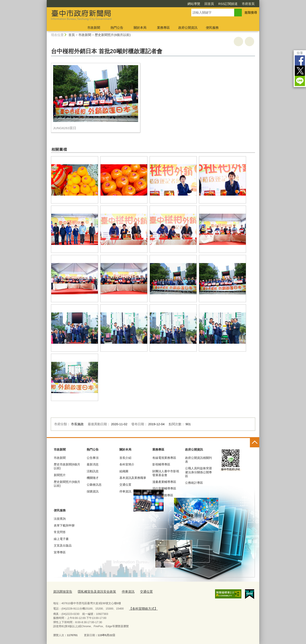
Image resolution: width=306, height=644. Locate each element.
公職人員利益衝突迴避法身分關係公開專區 (198, 472)
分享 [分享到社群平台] (300, 53)
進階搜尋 (251, 12)
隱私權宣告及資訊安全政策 (92, 591)
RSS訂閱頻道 (228, 4)
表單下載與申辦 (64, 525)
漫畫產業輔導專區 (164, 482)
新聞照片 (60, 475)
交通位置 (125, 485)
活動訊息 (93, 471)
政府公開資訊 (188, 28)
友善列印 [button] (238, 42)
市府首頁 (248, 4)
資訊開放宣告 (61, 591)
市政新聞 (94, 28)
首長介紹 (125, 458)
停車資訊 (125, 491)
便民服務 (212, 28)
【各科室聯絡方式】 (141, 607)
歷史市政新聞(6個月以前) (67, 466)
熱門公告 (117, 28)
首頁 (72, 35)
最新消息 (93, 464)
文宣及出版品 (63, 545)
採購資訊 (93, 491)
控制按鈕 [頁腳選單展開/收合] (255, 443)
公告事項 (93, 458)
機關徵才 (93, 478)
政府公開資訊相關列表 (198, 460)
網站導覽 (194, 4)
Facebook (300, 60)
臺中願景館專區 (163, 495)
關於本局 (140, 28)
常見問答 (60, 532)
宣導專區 (60, 552)
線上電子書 (61, 539)
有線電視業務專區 (164, 458)
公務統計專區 (194, 483)
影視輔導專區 (161, 464)
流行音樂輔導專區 (164, 488)
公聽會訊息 (94, 485)
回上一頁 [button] (249, 42)
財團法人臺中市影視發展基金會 (166, 473)
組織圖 (124, 471)
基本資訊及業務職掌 (133, 478)
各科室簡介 (127, 464)
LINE (300, 81)
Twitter (300, 71)
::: (45, 2)
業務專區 (163, 28)
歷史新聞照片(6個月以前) (113, 35)
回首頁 (209, 4)
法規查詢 (60, 519)
